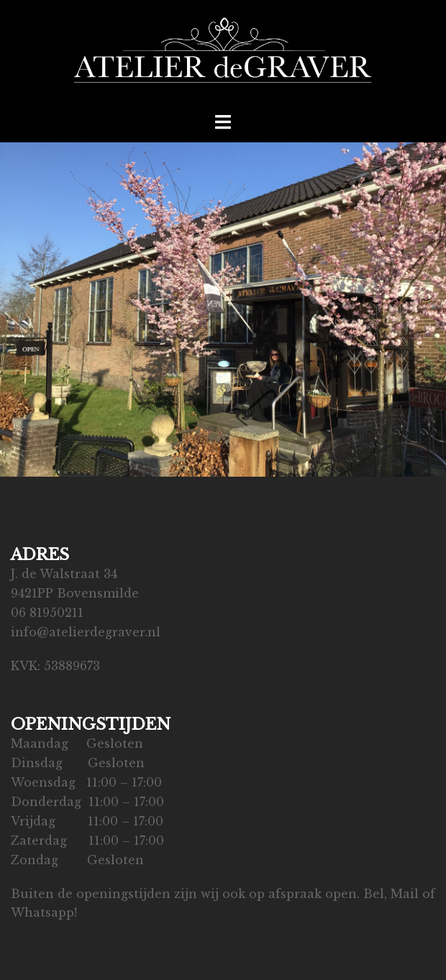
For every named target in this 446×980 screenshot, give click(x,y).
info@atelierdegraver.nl (86, 632)
